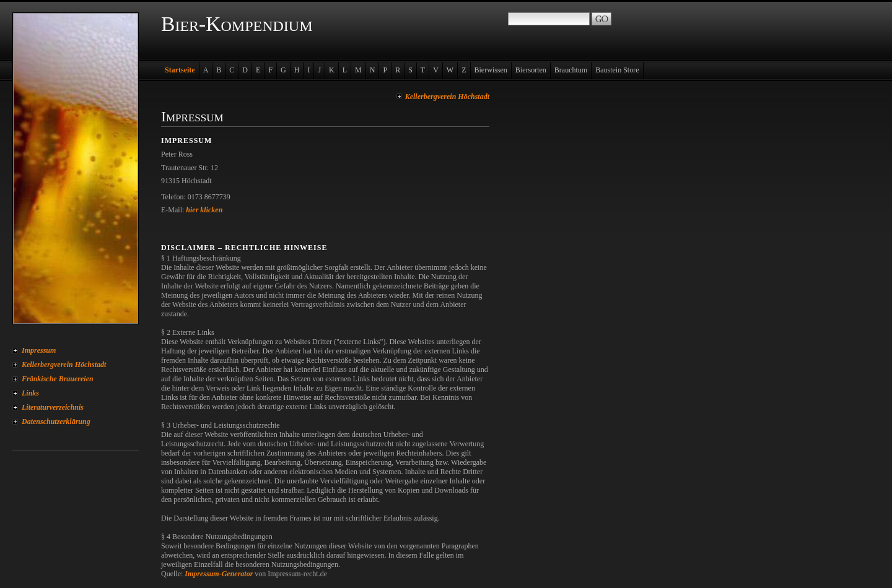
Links (30, 393)
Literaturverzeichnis (53, 407)
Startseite (180, 70)
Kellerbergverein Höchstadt (64, 365)
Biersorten (531, 70)
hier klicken (204, 210)
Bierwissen (491, 70)
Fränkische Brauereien (58, 379)
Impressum (39, 350)
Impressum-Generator (219, 574)
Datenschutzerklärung (56, 422)
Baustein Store (617, 70)
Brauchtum (571, 70)
